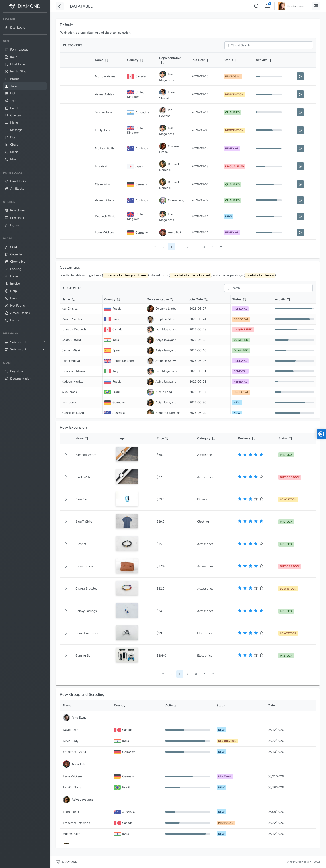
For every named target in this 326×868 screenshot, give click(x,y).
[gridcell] (66, 455)
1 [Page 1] (171, 247)
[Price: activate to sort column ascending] (174, 438)
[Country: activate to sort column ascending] (140, 60)
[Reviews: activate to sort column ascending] (255, 438)
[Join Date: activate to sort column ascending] (205, 60)
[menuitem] (25, 23)
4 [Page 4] (196, 247)
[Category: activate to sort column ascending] (214, 438)
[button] (66, 455)
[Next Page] (212, 247)
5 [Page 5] (204, 247)
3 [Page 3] (188, 247)
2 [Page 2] (179, 247)
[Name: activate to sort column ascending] (108, 60)
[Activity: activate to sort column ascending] (269, 60)
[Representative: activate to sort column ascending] (172, 60)
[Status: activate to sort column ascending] (237, 60)
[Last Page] (221, 247)
